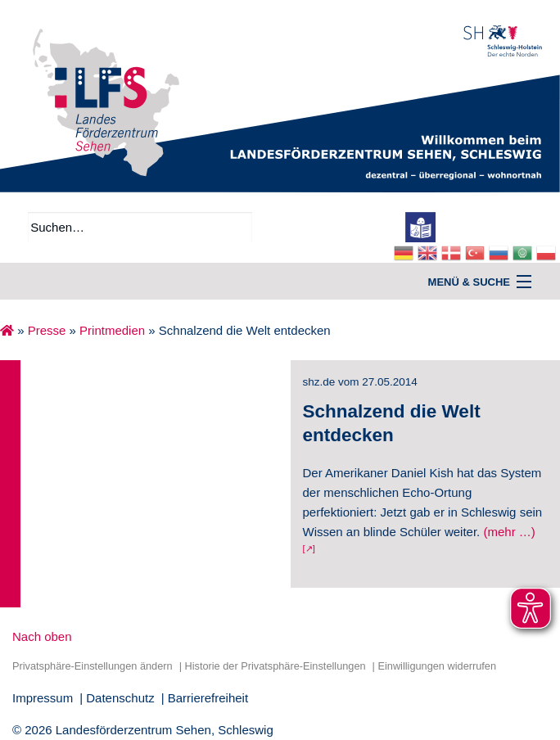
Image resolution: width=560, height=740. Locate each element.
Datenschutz (120, 698)
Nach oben (42, 636)
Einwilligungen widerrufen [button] (437, 666)
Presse (47, 330)
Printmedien (112, 330)
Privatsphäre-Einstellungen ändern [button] (93, 666)
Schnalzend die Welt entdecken (392, 423)
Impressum (43, 698)
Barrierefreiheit (208, 698)
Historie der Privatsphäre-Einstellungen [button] (275, 666)
